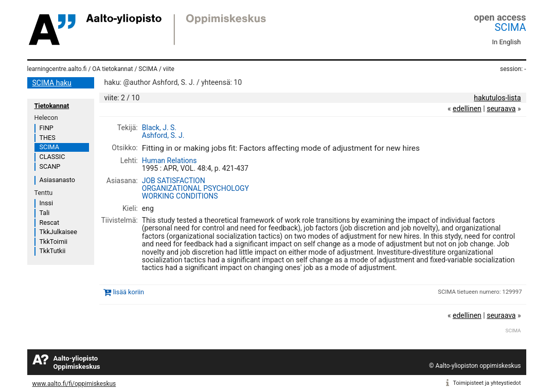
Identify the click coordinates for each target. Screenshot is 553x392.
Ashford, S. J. (163, 135)
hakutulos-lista (497, 98)
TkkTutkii (53, 251)
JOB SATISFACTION (174, 181)
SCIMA (510, 27)
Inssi (46, 203)
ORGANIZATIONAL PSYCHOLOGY (195, 188)
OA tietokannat (112, 69)
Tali (45, 213)
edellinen (467, 109)
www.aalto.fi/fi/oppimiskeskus (74, 384)
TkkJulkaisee (58, 232)
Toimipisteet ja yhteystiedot (487, 383)
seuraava (501, 109)
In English (507, 42)
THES (48, 138)
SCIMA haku (52, 83)
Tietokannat (52, 106)
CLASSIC (52, 157)
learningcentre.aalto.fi (57, 69)
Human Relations (170, 161)
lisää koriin (129, 292)
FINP (47, 128)
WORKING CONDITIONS (180, 196)
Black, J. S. (159, 128)
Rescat (50, 222)
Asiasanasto (57, 180)
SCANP (50, 166)
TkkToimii (54, 242)
